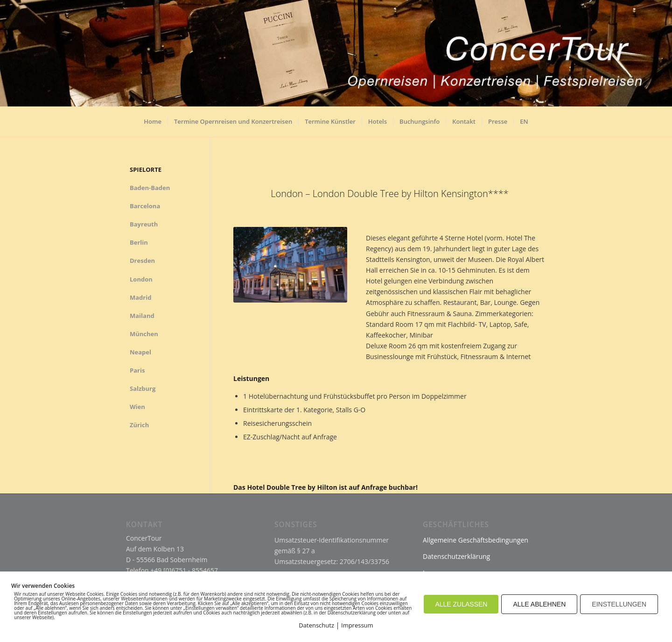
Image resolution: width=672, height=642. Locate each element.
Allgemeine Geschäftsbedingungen (476, 540)
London (141, 279)
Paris (137, 370)
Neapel (140, 352)
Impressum (357, 625)
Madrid (140, 297)
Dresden (142, 261)
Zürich (139, 425)
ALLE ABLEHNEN (539, 604)
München (144, 334)
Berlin (139, 242)
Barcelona (145, 206)
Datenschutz (316, 625)
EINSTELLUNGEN (619, 604)
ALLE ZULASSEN (461, 604)
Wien (137, 407)
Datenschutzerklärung (456, 556)
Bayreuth (144, 224)
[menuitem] (153, 125)
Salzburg (143, 388)
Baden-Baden (150, 188)
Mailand (142, 316)
